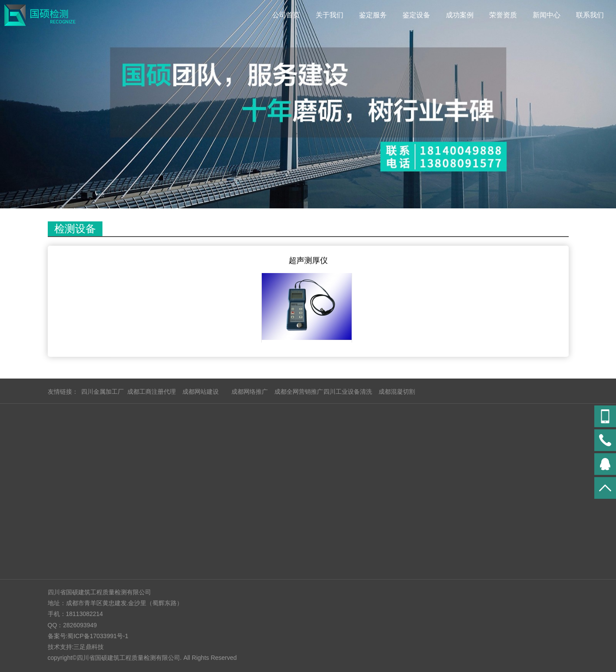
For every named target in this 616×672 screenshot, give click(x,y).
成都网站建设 (201, 392)
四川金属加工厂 (102, 392)
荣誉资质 (503, 15)
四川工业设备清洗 (348, 392)
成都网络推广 (250, 392)
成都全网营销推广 (299, 392)
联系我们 (590, 15)
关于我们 (329, 15)
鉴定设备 (416, 15)
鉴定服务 (373, 15)
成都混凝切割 (397, 392)
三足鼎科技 (89, 647)
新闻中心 (547, 15)
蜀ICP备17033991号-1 (98, 636)
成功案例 (460, 15)
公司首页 (286, 15)
